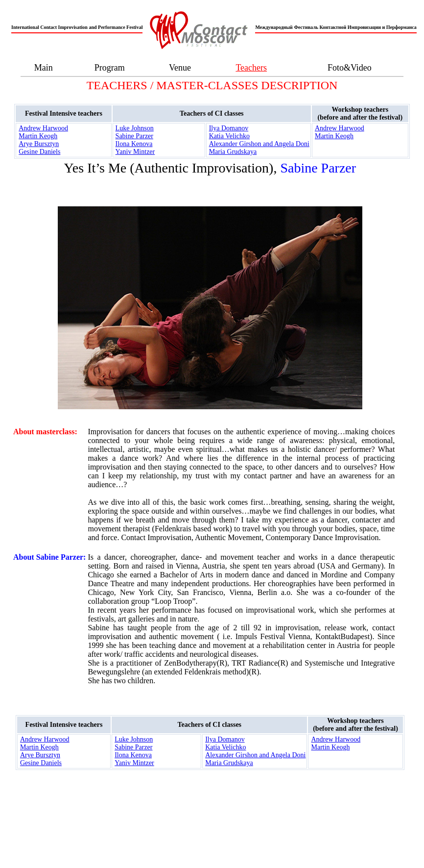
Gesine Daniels (39, 152)
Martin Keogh (38, 136)
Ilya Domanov (229, 128)
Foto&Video (350, 68)
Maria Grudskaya (233, 152)
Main (44, 68)
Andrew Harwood (43, 128)
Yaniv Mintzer (135, 152)
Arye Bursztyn (39, 144)
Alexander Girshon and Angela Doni (259, 144)
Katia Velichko (229, 136)
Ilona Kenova (134, 144)
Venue (180, 68)
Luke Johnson (135, 128)
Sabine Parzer (134, 136)
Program (110, 68)
